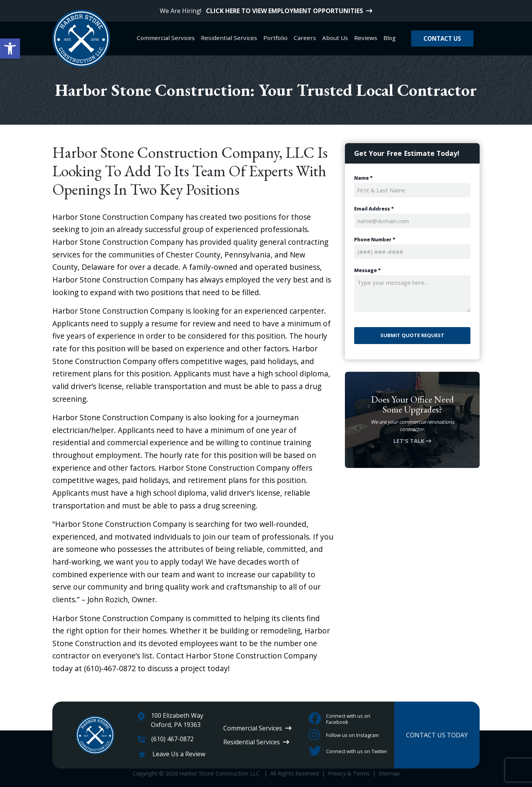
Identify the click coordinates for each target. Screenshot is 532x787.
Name (363, 178)
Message (367, 270)
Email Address (374, 209)
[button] (10, 48)
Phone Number (375, 240)
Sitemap (389, 773)
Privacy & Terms (349, 773)
